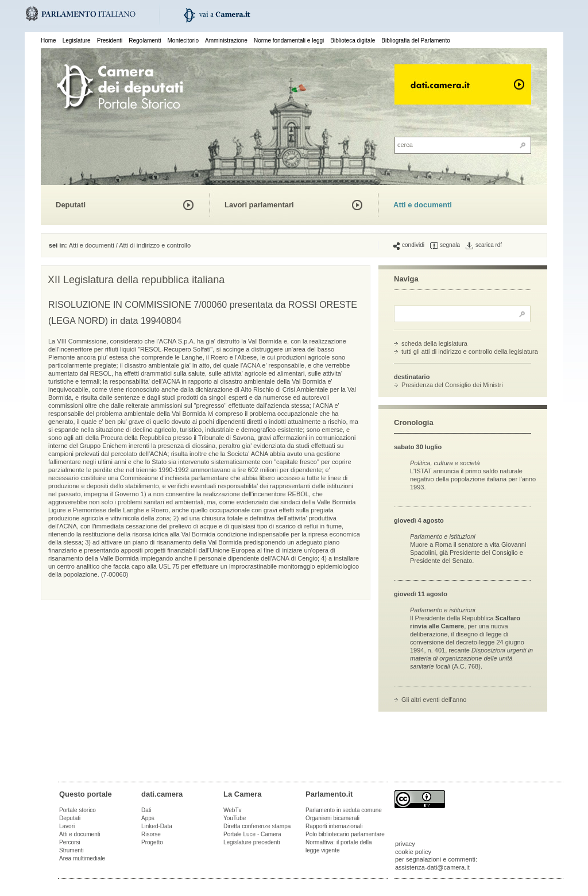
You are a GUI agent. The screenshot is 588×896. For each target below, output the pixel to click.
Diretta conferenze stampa (257, 826)
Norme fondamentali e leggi (289, 40)
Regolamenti (145, 40)
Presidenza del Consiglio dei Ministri (452, 385)
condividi (409, 245)
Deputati (71, 205)
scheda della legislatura (434, 343)
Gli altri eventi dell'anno (434, 700)
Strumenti (71, 850)
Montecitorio (183, 40)
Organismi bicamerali (332, 818)
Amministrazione (226, 40)
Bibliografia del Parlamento (416, 40)
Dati (146, 810)
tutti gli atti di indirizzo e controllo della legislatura (470, 352)
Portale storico (78, 810)
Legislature (77, 40)
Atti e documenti (423, 205)
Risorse (151, 834)
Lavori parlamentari (259, 205)
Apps (148, 818)
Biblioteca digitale (353, 40)
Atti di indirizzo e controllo (155, 245)
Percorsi (70, 842)
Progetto (152, 842)
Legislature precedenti (252, 842)
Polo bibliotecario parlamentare (345, 834)
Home (49, 40)
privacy (405, 844)
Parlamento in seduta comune (344, 810)
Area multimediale (82, 858)
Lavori (67, 826)
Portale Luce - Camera (252, 834)
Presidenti (110, 40)
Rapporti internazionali (334, 826)
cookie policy (413, 852)
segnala (445, 245)
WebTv (233, 810)
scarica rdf (484, 245)
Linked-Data (157, 826)
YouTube (235, 818)
